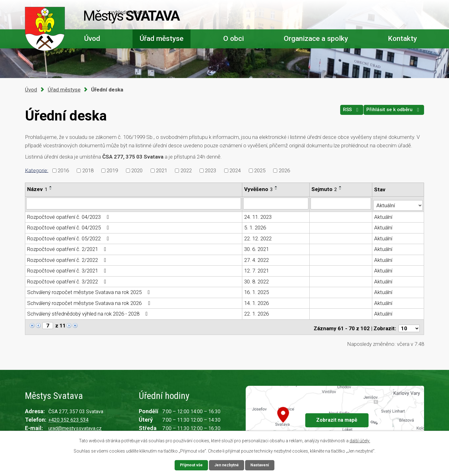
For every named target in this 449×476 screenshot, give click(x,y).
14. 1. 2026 (257, 301)
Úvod (92, 39)
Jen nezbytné (227, 465)
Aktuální (384, 215)
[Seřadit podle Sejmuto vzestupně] (341, 187)
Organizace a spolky (316, 39)
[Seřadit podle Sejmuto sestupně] (341, 189)
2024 (235, 170)
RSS (343, 113)
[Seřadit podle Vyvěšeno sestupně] (277, 189)
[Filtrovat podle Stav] (398, 203)
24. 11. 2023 (258, 215)
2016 (63, 170)
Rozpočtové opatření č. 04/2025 (69, 226)
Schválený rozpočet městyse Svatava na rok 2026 (90, 301)
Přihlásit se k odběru (391, 113)
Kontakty (402, 39)
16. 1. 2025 (257, 291)
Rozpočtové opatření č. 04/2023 (69, 215)
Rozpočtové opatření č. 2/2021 (68, 248)
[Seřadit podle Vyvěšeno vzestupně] (277, 187)
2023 (210, 170)
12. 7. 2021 (257, 269)
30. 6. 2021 (257, 248)
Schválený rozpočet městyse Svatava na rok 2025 (90, 291)
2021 (162, 170)
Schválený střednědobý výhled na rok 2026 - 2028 (89, 312)
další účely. (360, 440)
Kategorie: (37, 170)
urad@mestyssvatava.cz (75, 424)
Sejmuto (325, 189)
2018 (88, 170)
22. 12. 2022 (258, 237)
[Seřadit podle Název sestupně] (51, 189)
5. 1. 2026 (255, 226)
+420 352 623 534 (68, 416)
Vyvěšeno (259, 189)
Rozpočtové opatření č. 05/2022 (69, 237)
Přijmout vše (189, 465)
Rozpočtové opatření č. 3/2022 (68, 280)
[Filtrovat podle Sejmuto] (341, 203)
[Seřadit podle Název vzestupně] (51, 187)
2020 (137, 170)
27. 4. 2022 (257, 258)
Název (37, 189)
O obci (234, 39)
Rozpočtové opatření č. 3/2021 (68, 269)
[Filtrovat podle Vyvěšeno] (276, 203)
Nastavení (263, 465)
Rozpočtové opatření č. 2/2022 (68, 258)
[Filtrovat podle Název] (134, 203)
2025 (260, 170)
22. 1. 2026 (257, 312)
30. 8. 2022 (257, 280)
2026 (284, 170)
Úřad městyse (162, 39)
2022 (186, 170)
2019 (112, 170)
